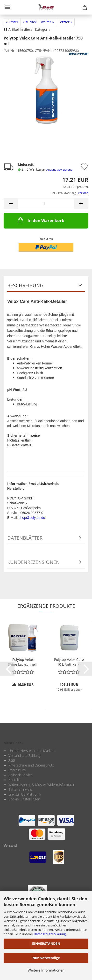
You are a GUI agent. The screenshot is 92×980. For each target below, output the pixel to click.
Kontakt (14, 780)
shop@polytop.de (32, 518)
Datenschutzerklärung (50, 934)
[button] (11, 204)
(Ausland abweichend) (59, 170)
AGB (12, 760)
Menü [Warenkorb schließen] (7, 7)
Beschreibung (25, 285)
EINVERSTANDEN (46, 944)
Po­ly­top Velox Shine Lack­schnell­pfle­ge (23, 661)
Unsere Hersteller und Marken (32, 751)
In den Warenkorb (41, 220)
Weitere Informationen (46, 970)
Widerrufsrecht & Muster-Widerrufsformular (41, 785)
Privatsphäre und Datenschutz (31, 765)
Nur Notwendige (46, 958)
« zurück (30, 22)
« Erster (12, 22)
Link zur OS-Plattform (25, 794)
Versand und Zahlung (24, 755)
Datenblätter (25, 538)
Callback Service (21, 775)
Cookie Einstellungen (24, 799)
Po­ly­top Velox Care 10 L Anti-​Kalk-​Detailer (69, 661)
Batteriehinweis (20, 789)
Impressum (17, 770)
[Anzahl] (46, 204)
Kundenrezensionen (33, 562)
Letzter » (65, 22)
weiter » (47, 22)
